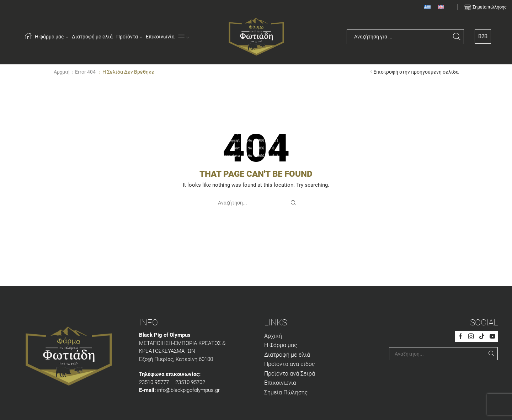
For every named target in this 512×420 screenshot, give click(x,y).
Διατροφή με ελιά (92, 37)
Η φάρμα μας (52, 37)
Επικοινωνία (160, 37)
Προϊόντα (129, 37)
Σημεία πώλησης (490, 7)
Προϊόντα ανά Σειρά (290, 374)
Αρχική (62, 72)
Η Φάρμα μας (281, 345)
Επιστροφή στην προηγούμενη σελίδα (416, 72)
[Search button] (457, 37)
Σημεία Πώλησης (286, 392)
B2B (483, 36)
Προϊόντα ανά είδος (290, 364)
